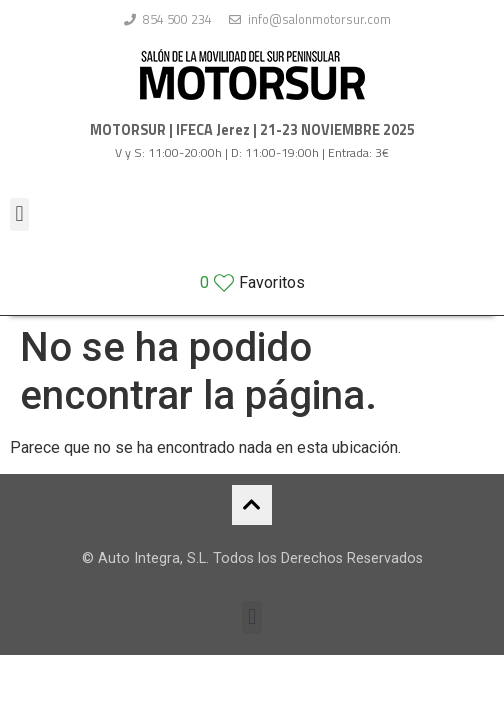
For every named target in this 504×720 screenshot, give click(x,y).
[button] (19, 214)
